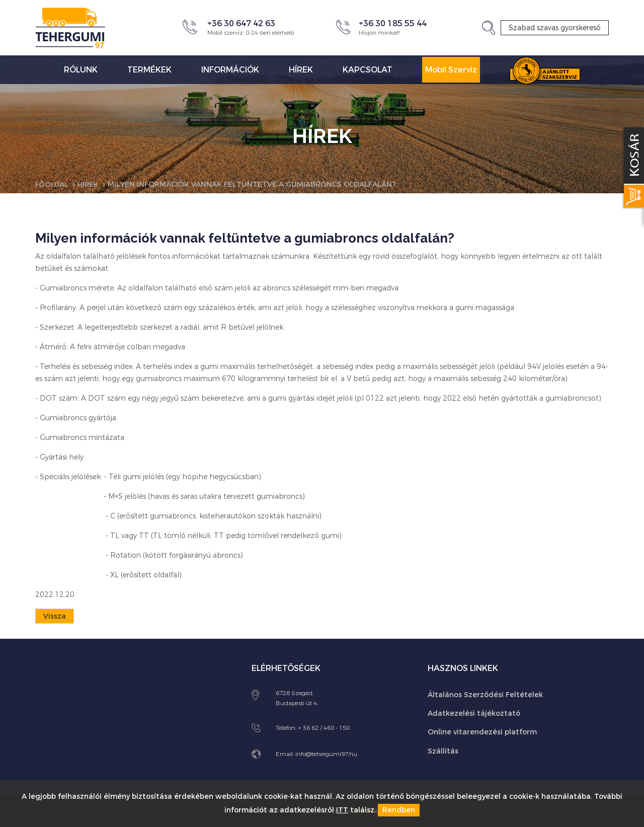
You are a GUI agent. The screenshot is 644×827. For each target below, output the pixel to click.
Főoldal (53, 184)
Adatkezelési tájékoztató (474, 713)
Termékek (149, 70)
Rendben (399, 810)
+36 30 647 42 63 (241, 23)
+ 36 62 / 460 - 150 (324, 727)
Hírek (301, 70)
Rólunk (81, 70)
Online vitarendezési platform (482, 732)
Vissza (55, 616)
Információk (230, 70)
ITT (342, 810)
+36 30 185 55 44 (393, 23)
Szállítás (443, 751)
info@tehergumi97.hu (326, 754)
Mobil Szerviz (451, 70)
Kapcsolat (368, 70)
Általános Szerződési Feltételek (485, 694)
